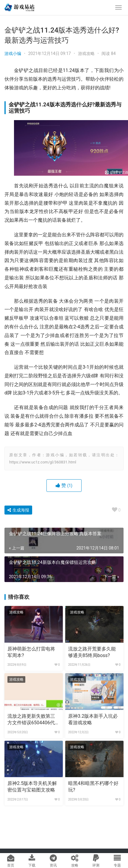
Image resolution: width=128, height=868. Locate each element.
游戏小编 (13, 53)
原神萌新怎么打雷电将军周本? (31, 652)
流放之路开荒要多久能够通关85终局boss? (92, 652)
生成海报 (18, 510)
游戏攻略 (86, 53)
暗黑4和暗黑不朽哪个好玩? (93, 787)
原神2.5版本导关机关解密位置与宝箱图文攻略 (32, 787)
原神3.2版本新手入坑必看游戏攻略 (93, 719)
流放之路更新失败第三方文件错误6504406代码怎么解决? (33, 720)
